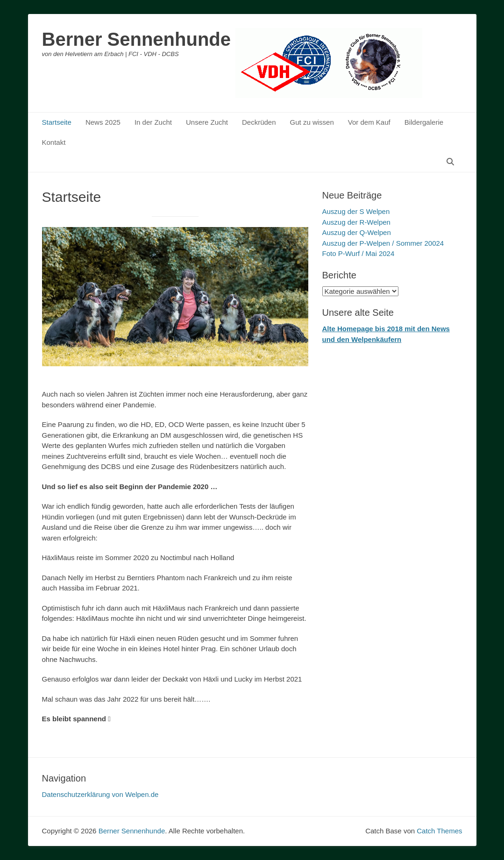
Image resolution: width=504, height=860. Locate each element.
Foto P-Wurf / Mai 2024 (358, 253)
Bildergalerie (424, 122)
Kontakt (54, 142)
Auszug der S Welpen (356, 211)
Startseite (57, 122)
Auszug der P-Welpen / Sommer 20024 (383, 243)
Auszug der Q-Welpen (357, 232)
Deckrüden (259, 122)
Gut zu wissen (312, 122)
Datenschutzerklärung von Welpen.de (100, 794)
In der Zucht (153, 122)
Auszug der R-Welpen (356, 222)
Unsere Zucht (207, 122)
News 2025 (103, 122)
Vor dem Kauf (369, 122)
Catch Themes (439, 831)
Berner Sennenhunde (137, 39)
